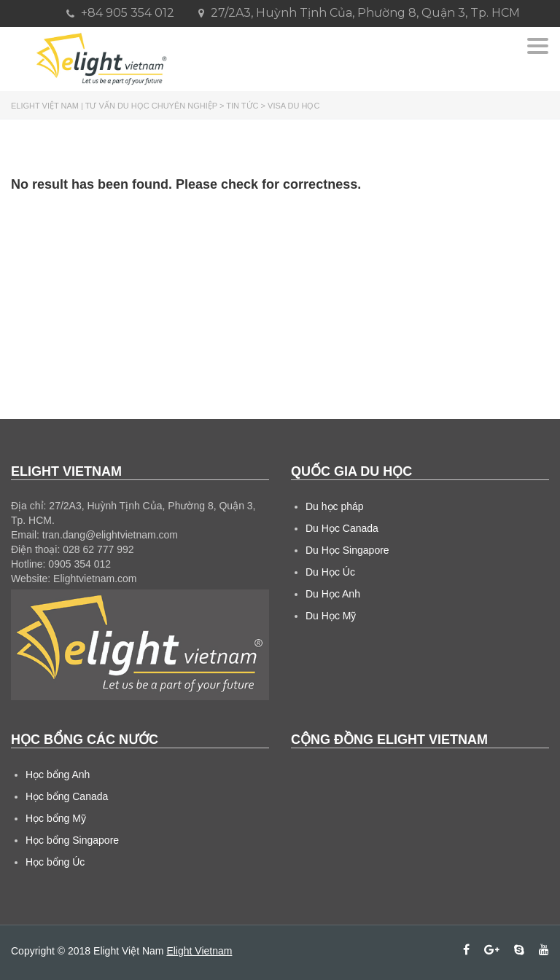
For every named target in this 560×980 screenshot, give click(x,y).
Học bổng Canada (67, 796)
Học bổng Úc (55, 862)
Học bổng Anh (58, 775)
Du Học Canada (342, 528)
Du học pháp (335, 506)
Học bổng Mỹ (56, 818)
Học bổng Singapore (72, 840)
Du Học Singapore (347, 550)
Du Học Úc (330, 572)
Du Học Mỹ (331, 616)
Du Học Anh (333, 594)
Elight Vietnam (199, 951)
